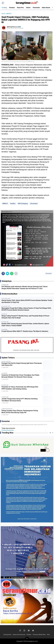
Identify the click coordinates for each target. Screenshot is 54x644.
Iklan (48, 635)
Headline (13, 204)
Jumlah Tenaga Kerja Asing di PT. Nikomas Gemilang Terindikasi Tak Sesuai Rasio (20, 400)
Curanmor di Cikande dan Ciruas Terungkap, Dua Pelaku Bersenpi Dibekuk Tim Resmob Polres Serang (20, 376)
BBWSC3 (5, 204)
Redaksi (29, 635)
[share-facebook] (3, 274)
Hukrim (28, 8)
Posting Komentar (8, 430)
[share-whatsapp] (12, 274)
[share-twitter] (7, 274)
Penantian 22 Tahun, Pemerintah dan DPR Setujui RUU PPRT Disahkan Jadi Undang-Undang (20, 388)
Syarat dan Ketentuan (19, 635)
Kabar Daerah (46, 8)
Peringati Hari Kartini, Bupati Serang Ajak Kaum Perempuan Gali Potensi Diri (22, 364)
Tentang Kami (7, 635)
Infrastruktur (34, 204)
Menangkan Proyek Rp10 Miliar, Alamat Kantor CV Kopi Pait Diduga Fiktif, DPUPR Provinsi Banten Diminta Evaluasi (26, 309)
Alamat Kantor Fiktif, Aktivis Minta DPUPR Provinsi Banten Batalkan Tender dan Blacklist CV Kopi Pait (27, 301)
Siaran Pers (20, 8)
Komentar (48, 273)
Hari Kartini (7, 361)
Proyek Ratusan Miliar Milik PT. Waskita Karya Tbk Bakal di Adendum (25, 331)
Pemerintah (36, 8)
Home (3, 14)
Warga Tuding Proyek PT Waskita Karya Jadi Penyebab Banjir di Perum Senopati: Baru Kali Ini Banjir (25, 317)
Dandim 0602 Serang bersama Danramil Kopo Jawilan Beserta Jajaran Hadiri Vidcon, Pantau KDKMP (25, 325)
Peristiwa (12, 8)
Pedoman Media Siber (39, 635)
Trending (4, 8)
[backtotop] (27, 639)
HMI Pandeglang (23, 204)
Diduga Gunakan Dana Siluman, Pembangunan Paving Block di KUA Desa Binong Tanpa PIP (20, 412)
